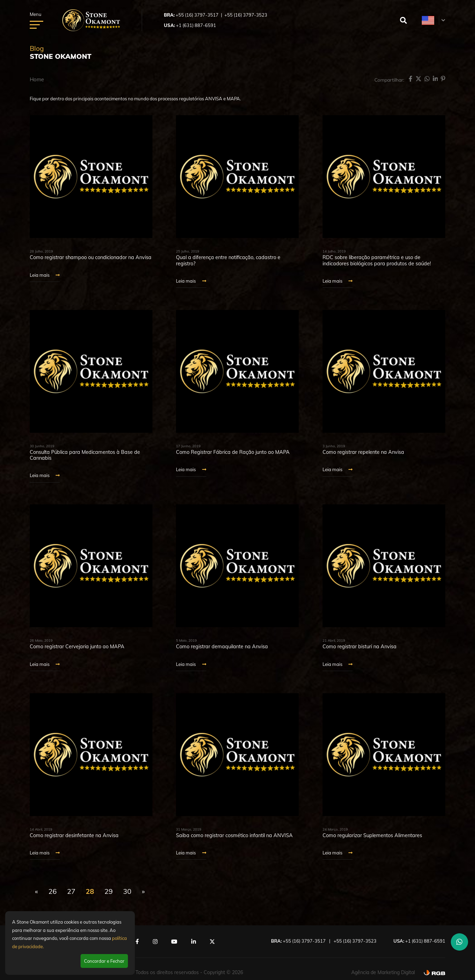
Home (37, 79)
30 (127, 891)
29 (109, 891)
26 (53, 891)
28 (90, 891)
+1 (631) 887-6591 (196, 25)
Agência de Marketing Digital (383, 972)
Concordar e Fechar (104, 961)
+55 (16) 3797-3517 (197, 15)
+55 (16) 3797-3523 (246, 15)
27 (71, 891)
